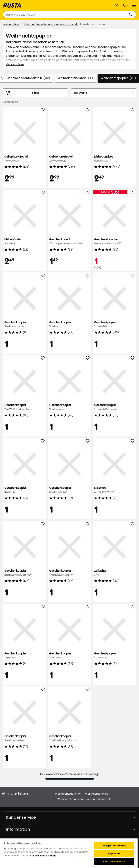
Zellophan (114, 573)
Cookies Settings (114, 862)
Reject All (114, 854)
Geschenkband (69, 242)
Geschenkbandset (114, 242)
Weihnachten (11, 24)
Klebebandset (114, 159)
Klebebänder (25, 242)
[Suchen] (132, 15)
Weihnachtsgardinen (68, 794)
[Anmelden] (117, 5)
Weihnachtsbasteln (75, 78)
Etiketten (114, 490)
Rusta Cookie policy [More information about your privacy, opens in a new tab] (43, 856)
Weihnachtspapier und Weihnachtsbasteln (51, 24)
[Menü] (134, 5)
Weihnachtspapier (118, 78)
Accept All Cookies (114, 846)
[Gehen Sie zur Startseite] (12, 5)
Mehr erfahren (15, 64)
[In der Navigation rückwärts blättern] (4, 77)
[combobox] (66, 15)
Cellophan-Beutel (25, 159)
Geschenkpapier (25, 324)
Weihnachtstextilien (98, 794)
